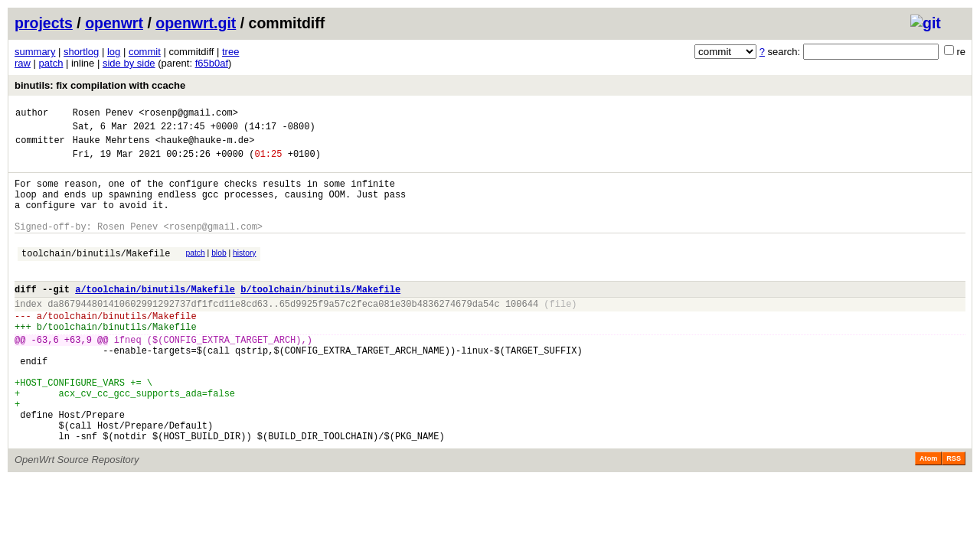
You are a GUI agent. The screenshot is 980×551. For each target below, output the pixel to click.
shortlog (81, 52)
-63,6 (45, 376)
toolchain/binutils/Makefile (96, 276)
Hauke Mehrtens (111, 147)
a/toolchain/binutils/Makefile (155, 316)
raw (23, 63)
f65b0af (212, 63)
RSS (954, 516)
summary (35, 52)
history (244, 274)
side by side (129, 63)
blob (219, 274)
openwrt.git (196, 23)
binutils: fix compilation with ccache (100, 85)
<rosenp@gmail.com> (188, 114)
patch (51, 63)
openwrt (114, 23)
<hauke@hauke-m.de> (205, 147)
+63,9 (78, 376)
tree (230, 52)
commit (145, 52)
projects (44, 23)
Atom (928, 516)
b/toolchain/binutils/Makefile (320, 316)
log (114, 52)
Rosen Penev (103, 114)
